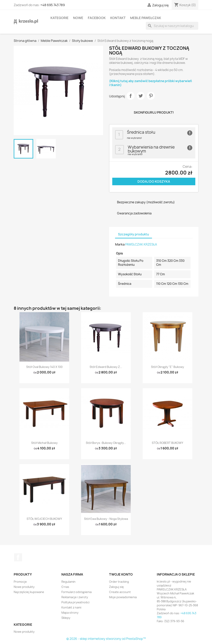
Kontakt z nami (71, 607)
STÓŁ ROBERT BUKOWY (167, 443)
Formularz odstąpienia (76, 592)
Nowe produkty (24, 587)
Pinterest (151, 96)
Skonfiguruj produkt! (154, 112)
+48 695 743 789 (53, 5)
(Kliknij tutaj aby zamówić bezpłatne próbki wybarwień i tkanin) (151, 83)
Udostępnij (131, 96)
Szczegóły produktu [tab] (134, 234)
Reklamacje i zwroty (75, 597)
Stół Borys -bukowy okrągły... (106, 443)
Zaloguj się (116, 587)
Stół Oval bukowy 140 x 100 (44, 367)
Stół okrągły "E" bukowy (167, 367)
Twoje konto (121, 574)
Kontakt (118, 18)
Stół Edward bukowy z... (106, 367)
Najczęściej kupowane (29, 592)
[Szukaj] (172, 26)
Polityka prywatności (75, 602)
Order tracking (119, 582)
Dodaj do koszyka (154, 181)
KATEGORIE (60, 18)
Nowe (78, 18)
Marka (120, 244)
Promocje (20, 582)
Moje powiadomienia (123, 597)
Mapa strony (70, 613)
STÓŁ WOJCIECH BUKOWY (44, 519)
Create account (120, 592)
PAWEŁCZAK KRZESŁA (141, 244)
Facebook (97, 18)
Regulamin (68, 582)
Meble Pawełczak (146, 18)
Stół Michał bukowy (44, 443)
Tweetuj (141, 96)
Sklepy (66, 618)
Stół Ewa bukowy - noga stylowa (106, 519)
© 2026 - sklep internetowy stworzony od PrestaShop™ (106, 639)
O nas (65, 587)
